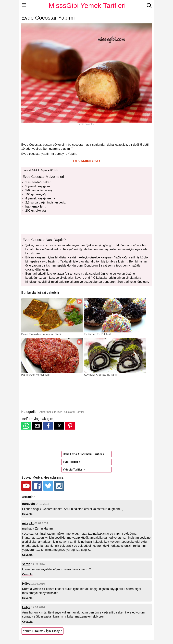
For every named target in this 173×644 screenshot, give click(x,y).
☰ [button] (24, 5)
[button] (86, 161)
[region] (86, 134)
